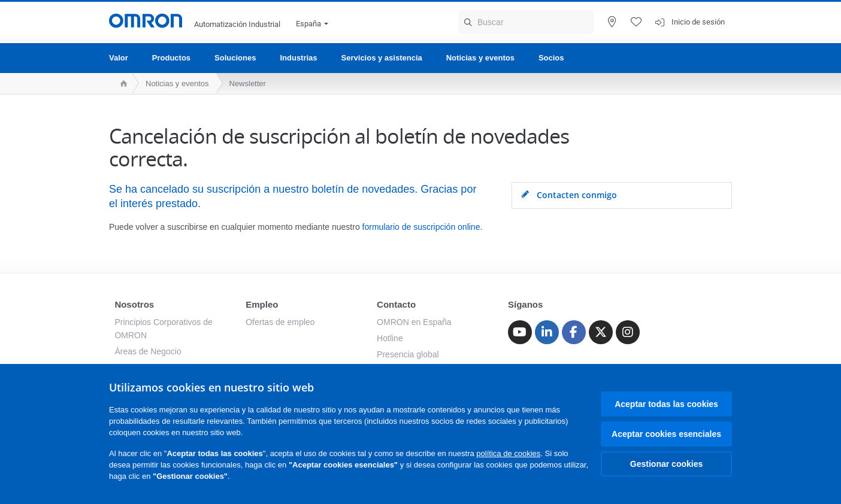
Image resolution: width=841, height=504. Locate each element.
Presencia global (408, 354)
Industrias (298, 58)
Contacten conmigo (569, 195)
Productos (171, 58)
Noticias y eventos (480, 58)
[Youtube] (520, 332)
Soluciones (235, 58)
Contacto (396, 304)
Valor (119, 58)
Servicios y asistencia (382, 58)
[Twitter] (601, 332)
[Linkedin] (547, 332)
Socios (551, 58)
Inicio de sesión (698, 22)
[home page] (121, 84)
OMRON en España (414, 322)
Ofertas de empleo (280, 322)
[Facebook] (574, 332)
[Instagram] (628, 332)
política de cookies (508, 453)
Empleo (262, 304)
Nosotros (134, 304)
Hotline (390, 338)
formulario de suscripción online (421, 227)
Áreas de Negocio (148, 351)
